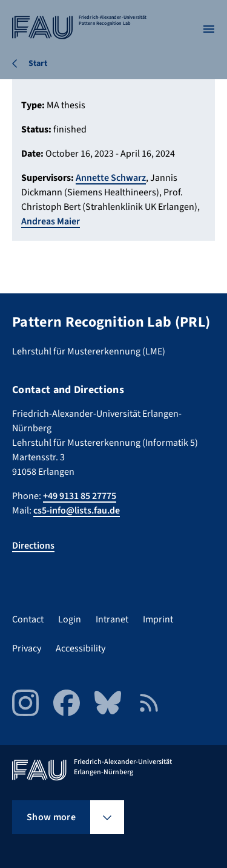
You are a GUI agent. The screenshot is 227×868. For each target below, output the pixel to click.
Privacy (27, 648)
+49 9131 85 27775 (80, 496)
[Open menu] (209, 29)
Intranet (112, 619)
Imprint (158, 619)
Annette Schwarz (111, 178)
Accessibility (81, 648)
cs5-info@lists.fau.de (77, 511)
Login (70, 619)
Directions (33, 546)
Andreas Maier (51, 221)
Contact (28, 619)
